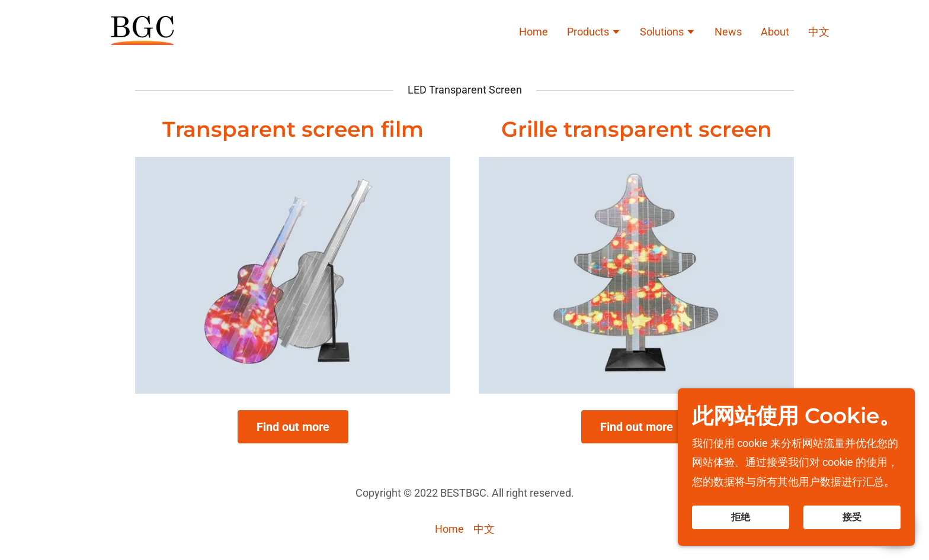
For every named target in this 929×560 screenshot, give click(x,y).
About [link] (775, 32)
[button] (594, 33)
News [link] (728, 32)
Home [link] (534, 32)
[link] (141, 30)
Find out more (293, 427)
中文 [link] (819, 32)
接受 (852, 517)
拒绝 (741, 517)
